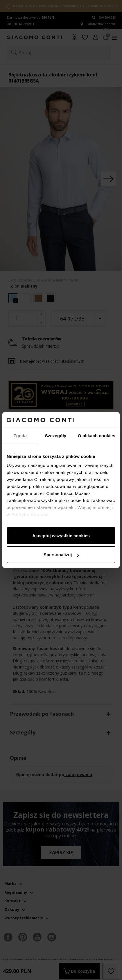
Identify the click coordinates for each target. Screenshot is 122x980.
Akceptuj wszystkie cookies (61, 536)
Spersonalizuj (61, 555)
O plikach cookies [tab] (97, 436)
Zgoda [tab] (20, 436)
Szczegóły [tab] (56, 436)
